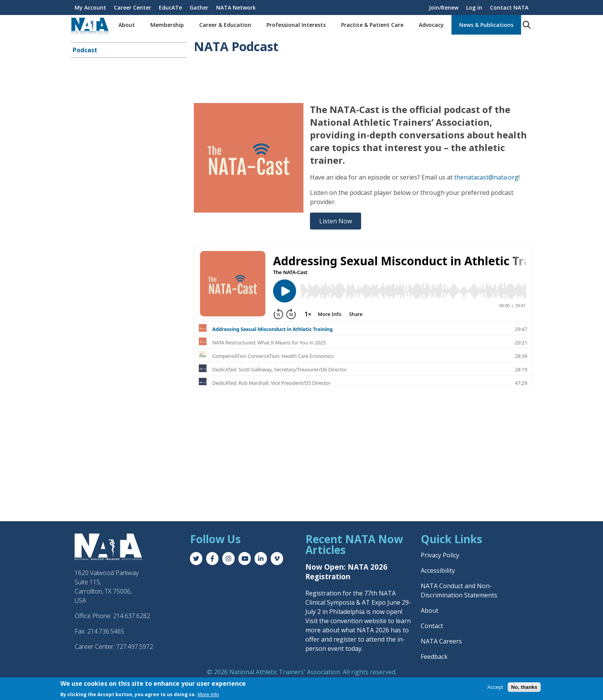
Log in (474, 7)
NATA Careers (441, 641)
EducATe (170, 7)
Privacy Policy (440, 555)
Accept (495, 687)
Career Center (132, 7)
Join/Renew (444, 7)
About (127, 25)
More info (208, 694)
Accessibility (438, 570)
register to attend (359, 639)
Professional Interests (296, 25)
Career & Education (225, 25)
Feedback (434, 657)
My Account (90, 7)
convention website (358, 621)
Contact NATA (509, 7)
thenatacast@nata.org (486, 177)
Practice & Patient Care (372, 25)
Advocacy (431, 25)
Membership (167, 25)
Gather (199, 7)
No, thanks (524, 687)
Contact (432, 626)
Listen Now (336, 221)
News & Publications (486, 25)
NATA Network (236, 7)
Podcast (85, 50)
